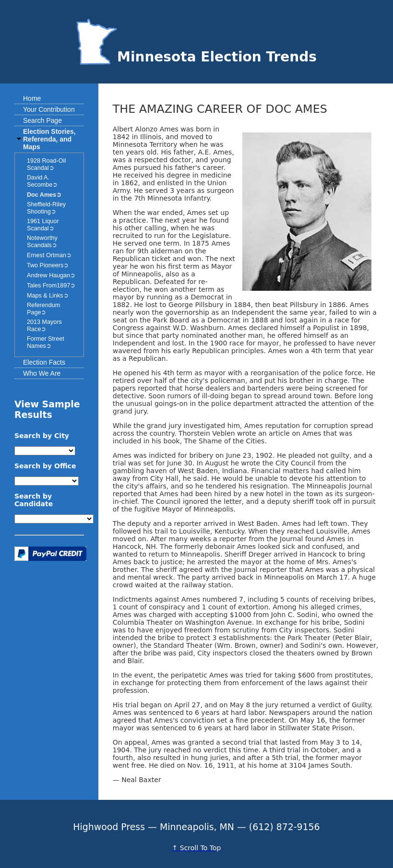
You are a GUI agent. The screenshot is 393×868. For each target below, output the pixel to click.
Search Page (42, 120)
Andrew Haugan (48, 275)
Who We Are (42, 373)
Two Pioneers (45, 265)
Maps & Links (45, 296)
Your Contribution (49, 109)
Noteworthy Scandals (42, 242)
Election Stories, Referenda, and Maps (49, 139)
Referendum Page (43, 309)
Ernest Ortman (47, 255)
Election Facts (44, 362)
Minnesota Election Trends (196, 57)
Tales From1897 (48, 285)
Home (32, 98)
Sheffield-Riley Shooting (46, 208)
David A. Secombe (40, 181)
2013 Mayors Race (44, 326)
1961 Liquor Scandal (43, 225)
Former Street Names (46, 342)
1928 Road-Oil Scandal (46, 164)
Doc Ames (42, 195)
